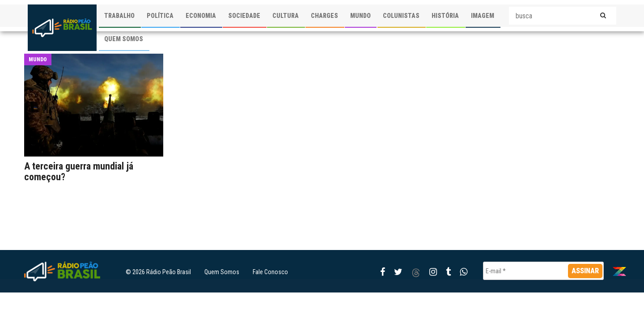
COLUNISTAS (401, 16)
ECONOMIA (201, 16)
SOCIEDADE (244, 16)
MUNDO (360, 16)
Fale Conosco (270, 272)
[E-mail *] (543, 271)
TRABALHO (119, 16)
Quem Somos (222, 272)
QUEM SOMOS (124, 39)
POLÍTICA (160, 16)
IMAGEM (483, 16)
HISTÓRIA (445, 16)
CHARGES (324, 16)
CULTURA (286, 16)
